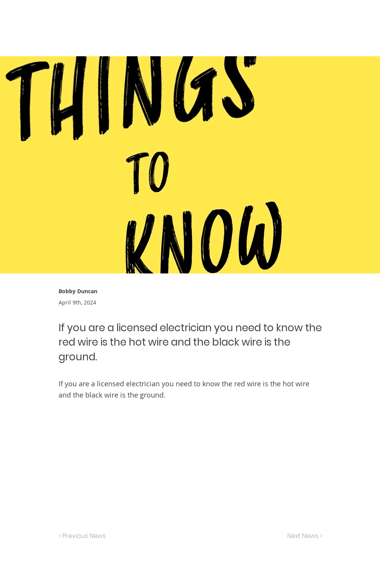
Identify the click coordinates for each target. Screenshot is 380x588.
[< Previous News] (84, 536)
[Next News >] (303, 536)
